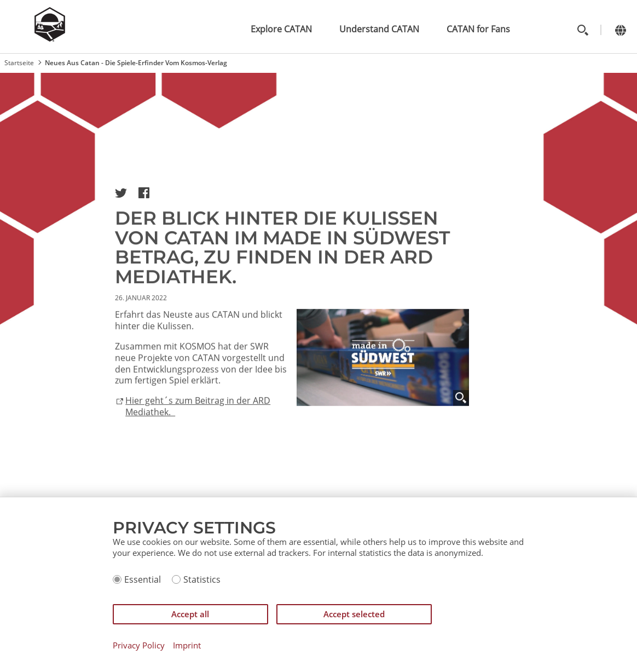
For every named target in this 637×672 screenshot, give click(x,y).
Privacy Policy (139, 645)
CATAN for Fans (478, 29)
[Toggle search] (583, 30)
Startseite (19, 63)
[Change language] (620, 30)
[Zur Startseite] (50, 38)
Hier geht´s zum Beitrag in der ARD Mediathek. (198, 416)
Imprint (187, 645)
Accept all (190, 614)
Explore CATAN (281, 29)
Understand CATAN (379, 29)
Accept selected (354, 614)
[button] (121, 193)
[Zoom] (461, 407)
